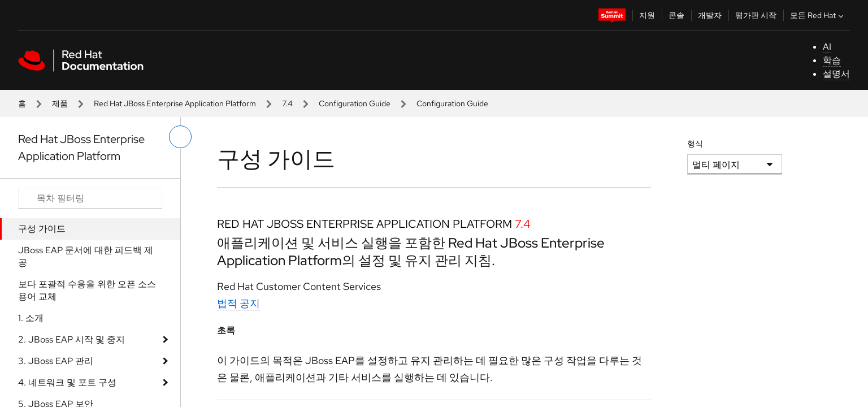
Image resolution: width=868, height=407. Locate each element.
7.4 (287, 103)
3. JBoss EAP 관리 (56, 361)
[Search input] (90, 198)
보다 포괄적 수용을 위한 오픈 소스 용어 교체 (87, 290)
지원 (647, 15)
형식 (695, 144)
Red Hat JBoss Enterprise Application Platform (175, 103)
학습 (832, 60)
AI (827, 47)
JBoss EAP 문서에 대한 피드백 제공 (86, 256)
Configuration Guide (355, 103)
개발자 (710, 15)
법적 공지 (238, 303)
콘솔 (676, 15)
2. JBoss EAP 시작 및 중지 (71, 339)
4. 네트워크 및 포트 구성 (67, 382)
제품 (60, 103)
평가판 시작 (756, 15)
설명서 (836, 74)
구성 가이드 (42, 229)
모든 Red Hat (818, 15)
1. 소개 (31, 318)
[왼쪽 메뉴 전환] (180, 137)
